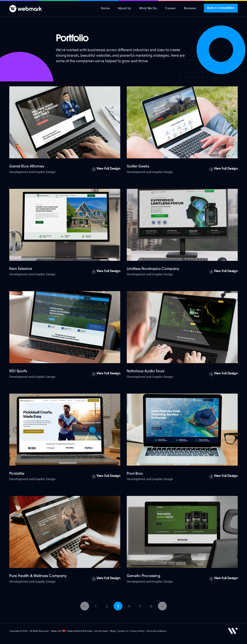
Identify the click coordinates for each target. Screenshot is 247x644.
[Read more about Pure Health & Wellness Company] (106, 579)
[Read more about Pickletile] (106, 477)
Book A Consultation (221, 8)
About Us (124, 9)
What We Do (148, 9)
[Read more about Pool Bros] (223, 477)
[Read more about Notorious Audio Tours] (223, 374)
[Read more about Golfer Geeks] (223, 169)
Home (105, 9)
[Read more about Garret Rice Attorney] (106, 169)
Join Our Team (101, 631)
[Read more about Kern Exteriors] (106, 272)
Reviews (190, 9)
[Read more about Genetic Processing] (223, 579)
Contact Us (123, 631)
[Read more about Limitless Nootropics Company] (223, 272)
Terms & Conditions (157, 631)
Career (170, 9)
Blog (113, 631)
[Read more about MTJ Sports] (106, 374)
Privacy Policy (137, 631)
